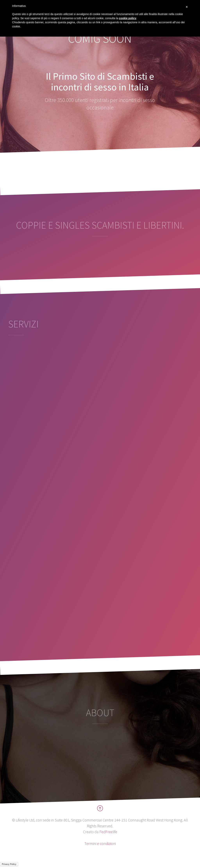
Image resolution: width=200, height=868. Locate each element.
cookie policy (128, 18)
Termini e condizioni (100, 843)
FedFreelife (108, 832)
